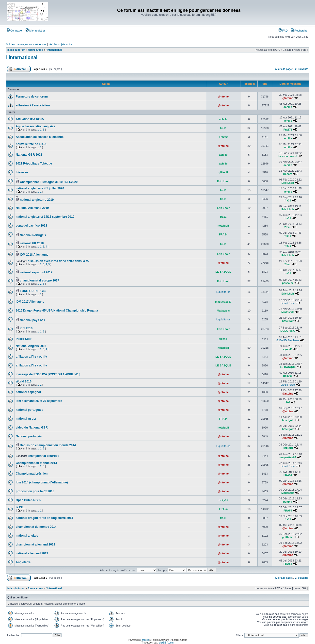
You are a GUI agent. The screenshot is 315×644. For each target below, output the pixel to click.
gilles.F (223, 172)
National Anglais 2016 (31, 346)
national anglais (27, 536)
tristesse (22, 172)
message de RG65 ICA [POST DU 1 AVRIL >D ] (48, 374)
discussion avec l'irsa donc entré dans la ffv (58, 261)
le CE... (21, 507)
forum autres (35, 50)
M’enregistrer (35, 31)
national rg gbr (26, 419)
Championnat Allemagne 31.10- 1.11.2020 (49, 182)
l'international (54, 50)
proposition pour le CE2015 (35, 491)
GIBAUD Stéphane (288, 340)
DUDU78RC (288, 331)
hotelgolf (223, 226)
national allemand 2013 (32, 553)
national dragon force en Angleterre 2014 (44, 518)
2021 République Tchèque (34, 164)
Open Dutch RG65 (28, 500)
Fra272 (288, 130)
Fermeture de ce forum (32, 97)
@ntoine (223, 97)
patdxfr (288, 502)
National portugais (29, 436)
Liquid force (223, 292)
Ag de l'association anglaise (35, 126)
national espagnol (28, 392)
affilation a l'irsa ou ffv (31, 357)
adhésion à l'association (33, 105)
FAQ (283, 31)
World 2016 (24, 381)
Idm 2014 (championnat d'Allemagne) (42, 482)
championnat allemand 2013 (35, 545)
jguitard (288, 448)
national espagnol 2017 (36, 272)
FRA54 (223, 234)
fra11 (223, 128)
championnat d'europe (43, 456)
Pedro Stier (24, 339)
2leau (288, 227)
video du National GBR (32, 428)
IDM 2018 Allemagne (34, 255)
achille (288, 107)
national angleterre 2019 (37, 200)
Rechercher (299, 31)
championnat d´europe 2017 (39, 281)
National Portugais (33, 235)
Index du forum (16, 50)
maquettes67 (223, 302)
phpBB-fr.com (166, 643)
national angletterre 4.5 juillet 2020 (40, 188)
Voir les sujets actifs (61, 44)
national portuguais (29, 410)
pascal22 (288, 283)
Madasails (223, 311)
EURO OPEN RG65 (33, 291)
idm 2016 (26, 328)
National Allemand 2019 (32, 208)
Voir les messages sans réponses (26, 44)
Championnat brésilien (32, 474)
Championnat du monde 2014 (36, 463)
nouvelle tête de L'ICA (31, 144)
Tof (288, 402)
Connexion (15, 31)
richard (288, 174)
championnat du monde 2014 (36, 527)
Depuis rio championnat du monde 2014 (48, 445)
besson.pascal (288, 156)
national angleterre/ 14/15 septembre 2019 (45, 217)
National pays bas (32, 320)
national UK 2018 (32, 243)
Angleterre (23, 562)
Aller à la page (283, 69)
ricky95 (288, 376)
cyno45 (288, 349)
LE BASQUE (223, 272)
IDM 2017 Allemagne (30, 302)
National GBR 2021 (29, 155)
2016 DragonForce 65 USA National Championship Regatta (57, 311)
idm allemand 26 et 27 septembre (39, 401)
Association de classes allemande (40, 137)
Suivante (303, 69)
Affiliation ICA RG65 (30, 119)
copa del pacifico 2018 (31, 226)
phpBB (145, 640)
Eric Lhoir (223, 181)
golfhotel (288, 537)
